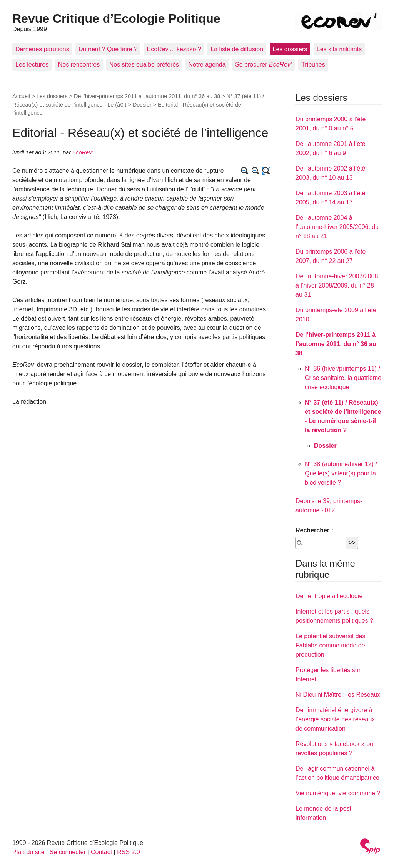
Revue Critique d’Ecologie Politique (116, 18)
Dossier (142, 105)
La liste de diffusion (237, 49)
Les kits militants (339, 49)
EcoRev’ (83, 152)
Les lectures (32, 64)
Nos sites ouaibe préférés (144, 64)
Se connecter (68, 852)
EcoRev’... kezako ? (174, 49)
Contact (101, 852)
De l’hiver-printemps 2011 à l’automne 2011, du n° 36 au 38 (147, 96)
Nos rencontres (79, 64)
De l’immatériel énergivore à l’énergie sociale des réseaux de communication (335, 719)
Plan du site (28, 852)
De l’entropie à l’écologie (329, 596)
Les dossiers (290, 49)
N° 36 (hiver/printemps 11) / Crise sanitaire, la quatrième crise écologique (343, 378)
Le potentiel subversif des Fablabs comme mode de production (330, 645)
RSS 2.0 (129, 852)
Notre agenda (207, 64)
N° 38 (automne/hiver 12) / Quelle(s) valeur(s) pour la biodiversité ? (341, 473)
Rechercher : (314, 530)
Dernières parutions (42, 49)
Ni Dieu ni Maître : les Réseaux (338, 695)
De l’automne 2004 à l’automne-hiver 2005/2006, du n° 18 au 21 (337, 227)
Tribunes (313, 64)
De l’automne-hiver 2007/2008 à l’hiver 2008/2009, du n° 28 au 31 (337, 285)
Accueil (21, 96)
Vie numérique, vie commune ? (338, 793)
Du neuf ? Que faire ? (108, 49)
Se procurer (264, 64)
